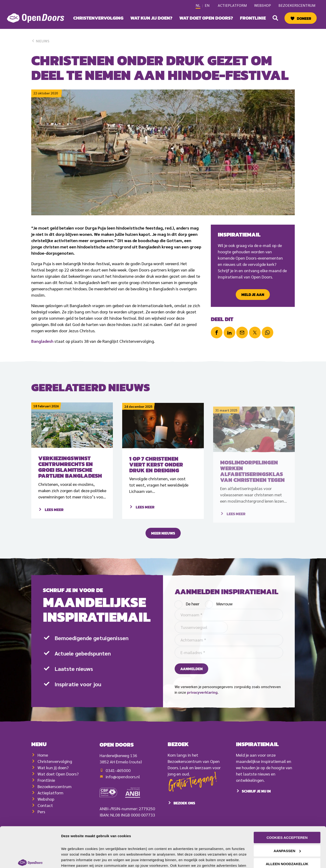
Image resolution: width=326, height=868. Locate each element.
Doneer (304, 18)
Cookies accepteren (287, 807)
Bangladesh (42, 341)
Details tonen (72, 859)
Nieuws (40, 41)
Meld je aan (253, 295)
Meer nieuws (163, 539)
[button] (275, 18)
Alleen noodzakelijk (287, 833)
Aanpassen (287, 820)
